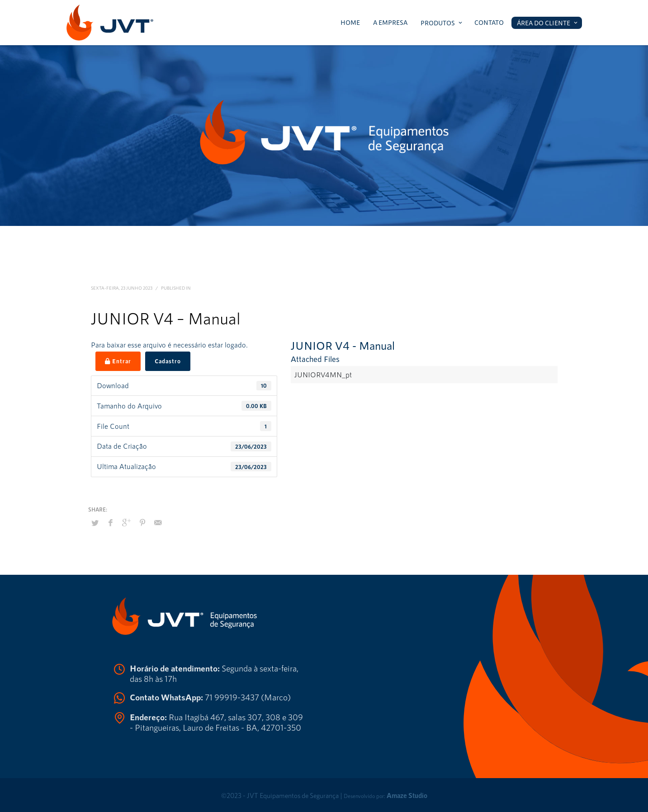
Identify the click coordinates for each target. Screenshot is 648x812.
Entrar (118, 361)
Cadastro (168, 361)
